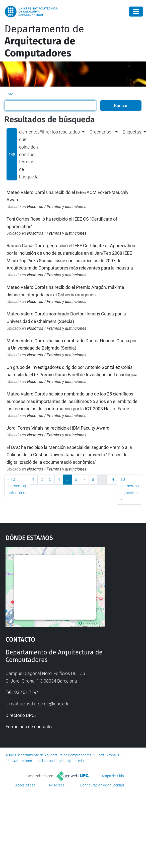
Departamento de (44, 41)
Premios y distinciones (66, 207)
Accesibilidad (25, 785)
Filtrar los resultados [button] (60, 132)
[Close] (136, 12)
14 (112, 479)
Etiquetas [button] (132, 132)
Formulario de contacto (29, 727)
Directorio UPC (20, 715)
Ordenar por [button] (101, 132)
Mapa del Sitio (113, 776)
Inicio (9, 93)
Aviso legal (57, 785)
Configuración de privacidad (102, 785)
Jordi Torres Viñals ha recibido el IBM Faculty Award (58, 428)
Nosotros (35, 207)
